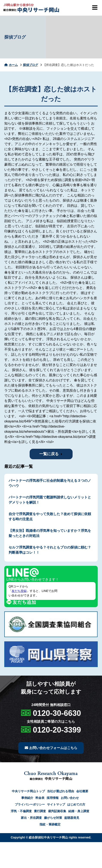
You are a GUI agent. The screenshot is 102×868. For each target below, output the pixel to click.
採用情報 (53, 798)
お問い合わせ (70, 798)
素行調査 (40, 811)
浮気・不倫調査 (21, 811)
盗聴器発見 (72, 818)
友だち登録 (19, 591)
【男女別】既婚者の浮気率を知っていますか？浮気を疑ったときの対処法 (50, 533)
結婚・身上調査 (79, 811)
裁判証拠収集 (57, 811)
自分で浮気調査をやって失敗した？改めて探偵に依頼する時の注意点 (50, 516)
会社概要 (82, 791)
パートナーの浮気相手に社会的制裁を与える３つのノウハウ (50, 483)
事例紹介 (27, 798)
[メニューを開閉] (94, 7)
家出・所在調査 (31, 818)
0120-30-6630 (57, 713)
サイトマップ (56, 804)
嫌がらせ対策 (53, 818)
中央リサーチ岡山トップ (28, 791)
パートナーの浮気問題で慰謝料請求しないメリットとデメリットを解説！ (50, 500)
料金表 (40, 798)
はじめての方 (76, 804)
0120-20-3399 (57, 730)
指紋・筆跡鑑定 (50, 824)
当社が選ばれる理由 (61, 791)
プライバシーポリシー (30, 804)
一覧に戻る (49, 454)
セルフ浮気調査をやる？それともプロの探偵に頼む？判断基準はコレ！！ (50, 550)
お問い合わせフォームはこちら (51, 748)
